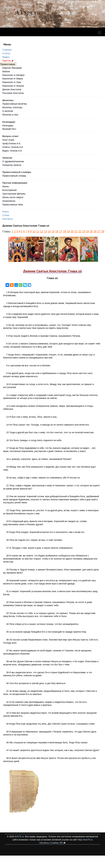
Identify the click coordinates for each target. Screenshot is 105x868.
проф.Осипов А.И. (12, 143)
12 (42, 231)
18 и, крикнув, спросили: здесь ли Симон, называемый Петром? (39, 459)
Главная (7, 50)
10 (34, 231)
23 (84, 231)
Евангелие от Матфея (13, 75)
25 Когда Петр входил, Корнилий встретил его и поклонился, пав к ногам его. (46, 532)
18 (64, 231)
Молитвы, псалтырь (12, 107)
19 (68, 231)
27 (99, 231)
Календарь (8, 126)
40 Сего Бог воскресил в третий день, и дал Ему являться (36, 683)
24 (87, 231)
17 (61, 231)
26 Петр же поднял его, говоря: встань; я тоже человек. (34, 540)
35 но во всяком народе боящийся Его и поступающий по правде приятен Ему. (46, 632)
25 (91, 231)
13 (45, 231)
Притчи (8, 61)
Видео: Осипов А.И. (12, 151)
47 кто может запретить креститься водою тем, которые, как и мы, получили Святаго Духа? (53, 750)
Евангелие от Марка (13, 79)
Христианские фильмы (14, 194)
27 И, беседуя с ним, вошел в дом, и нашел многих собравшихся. (40, 548)
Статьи (6, 53)
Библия (6, 71)
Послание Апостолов (13, 93)
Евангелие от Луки (12, 82)
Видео (6, 57)
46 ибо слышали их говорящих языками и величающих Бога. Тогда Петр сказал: (47, 742)
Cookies (55, 843)
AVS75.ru (19, 837)
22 (80, 231)
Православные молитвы (15, 104)
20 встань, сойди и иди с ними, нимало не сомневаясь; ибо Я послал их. (43, 478)
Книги (5, 212)
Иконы (6, 186)
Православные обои (13, 205)
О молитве (8, 111)
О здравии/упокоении (13, 161)
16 (57, 231)
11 (38, 231)
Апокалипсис (9, 201)
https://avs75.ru (85, 840)
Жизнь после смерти (13, 197)
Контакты (8, 219)
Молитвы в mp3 (10, 115)
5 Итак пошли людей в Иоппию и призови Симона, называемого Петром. (43, 336)
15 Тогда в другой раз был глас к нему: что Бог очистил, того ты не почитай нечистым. (50, 432)
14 (49, 231)
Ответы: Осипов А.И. (13, 147)
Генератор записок (12, 165)
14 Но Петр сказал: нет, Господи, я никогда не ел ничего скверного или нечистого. (48, 425)
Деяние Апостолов (12, 89)
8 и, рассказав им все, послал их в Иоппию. (28, 365)
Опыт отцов (8, 140)
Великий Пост (9, 129)
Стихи (6, 215)
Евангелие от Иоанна (13, 86)
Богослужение (9, 190)
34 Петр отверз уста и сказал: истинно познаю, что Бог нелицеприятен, (43, 624)
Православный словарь (14, 176)
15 (53, 231)
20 (72, 231)
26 (95, 231)
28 (103, 231)
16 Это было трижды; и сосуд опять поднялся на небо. (34, 440)
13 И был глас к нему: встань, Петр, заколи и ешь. (32, 417)
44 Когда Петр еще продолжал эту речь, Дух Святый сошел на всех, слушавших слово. (51, 724)
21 (76, 231)
